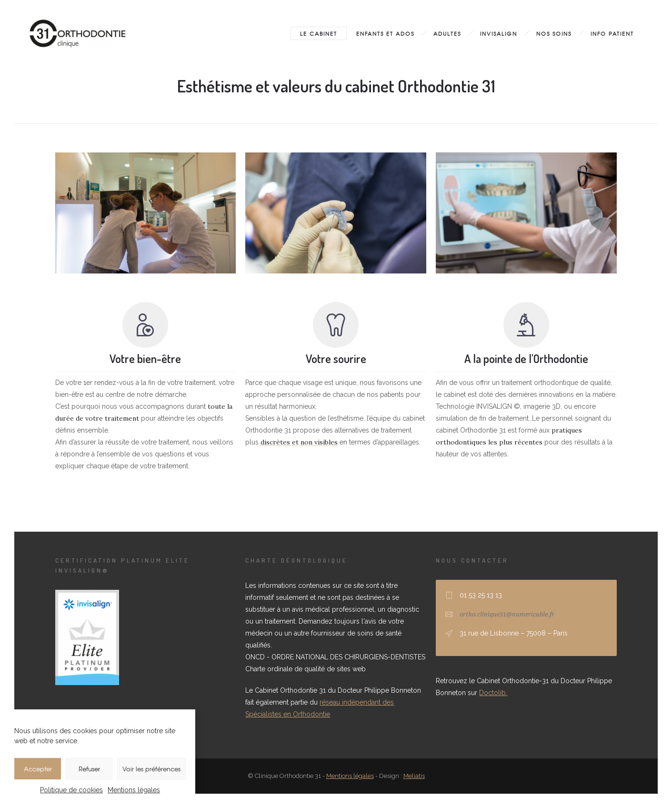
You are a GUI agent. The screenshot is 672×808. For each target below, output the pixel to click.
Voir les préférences (151, 769)
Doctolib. (493, 693)
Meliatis (414, 776)
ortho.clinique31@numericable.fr (507, 614)
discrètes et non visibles (299, 442)
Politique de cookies (71, 790)
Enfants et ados (385, 33)
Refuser (89, 769)
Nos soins (554, 33)
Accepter (38, 769)
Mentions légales (134, 790)
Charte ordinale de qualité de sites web (306, 669)
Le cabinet (319, 33)
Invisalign (499, 33)
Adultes (447, 33)
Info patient (612, 33)
